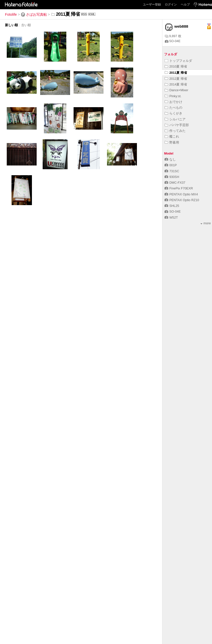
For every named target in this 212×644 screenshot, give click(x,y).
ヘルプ (185, 4)
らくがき (173, 113)
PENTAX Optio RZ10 (182, 200)
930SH (172, 177)
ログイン (171, 4)
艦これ (172, 136)
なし (170, 159)
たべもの (173, 108)
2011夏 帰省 (176, 73)
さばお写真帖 (34, 14)
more (206, 223)
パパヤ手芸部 (177, 125)
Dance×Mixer (176, 90)
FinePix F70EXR (179, 188)
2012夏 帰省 (176, 79)
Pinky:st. (173, 96)
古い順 (26, 25)
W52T (171, 217)
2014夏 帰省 (176, 84)
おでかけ (173, 102)
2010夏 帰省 (176, 66)
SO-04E (173, 41)
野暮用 (172, 142)
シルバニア (175, 119)
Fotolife (11, 14)
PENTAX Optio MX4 (181, 194)
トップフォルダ (178, 61)
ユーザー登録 (152, 4)
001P (171, 165)
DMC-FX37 (175, 183)
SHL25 (172, 206)
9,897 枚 (173, 36)
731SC (172, 171)
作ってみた (175, 131)
